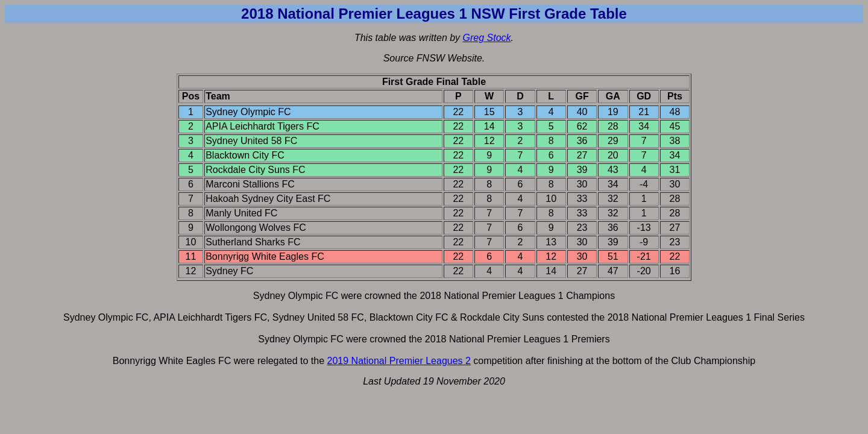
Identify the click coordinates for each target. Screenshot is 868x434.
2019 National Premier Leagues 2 (399, 361)
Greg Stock (487, 38)
